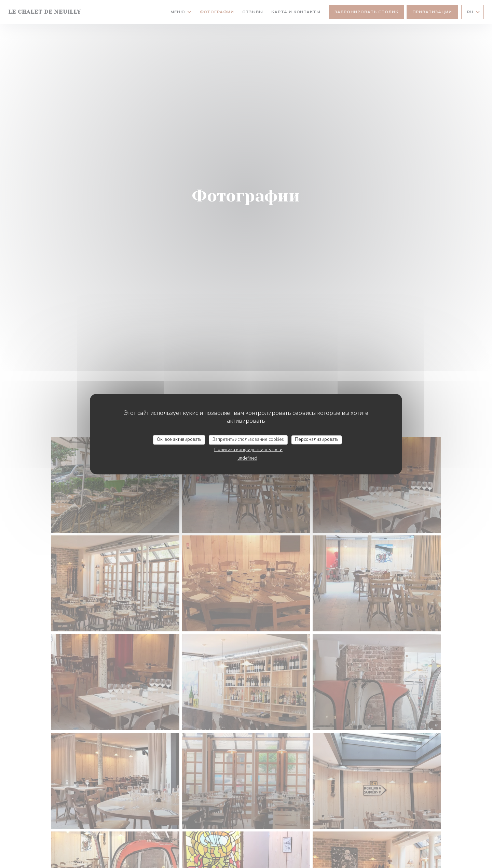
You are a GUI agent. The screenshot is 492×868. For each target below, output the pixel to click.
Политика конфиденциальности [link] (248, 450)
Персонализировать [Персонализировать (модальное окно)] (317, 439)
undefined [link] (247, 458)
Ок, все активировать (179, 439)
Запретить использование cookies (248, 439)
